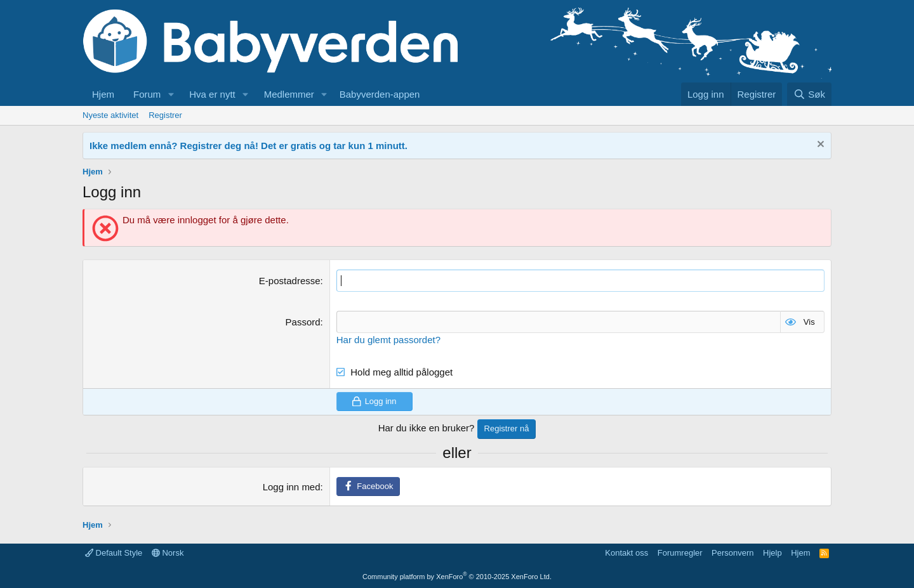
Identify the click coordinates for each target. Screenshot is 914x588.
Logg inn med (292, 487)
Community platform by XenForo (457, 577)
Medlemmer (289, 94)
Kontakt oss (626, 553)
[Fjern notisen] (819, 146)
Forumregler (680, 553)
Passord (303, 322)
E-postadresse (290, 281)
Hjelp (772, 553)
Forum (147, 94)
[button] (171, 94)
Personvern (732, 553)
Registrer (165, 115)
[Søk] (809, 94)
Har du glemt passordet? (388, 340)
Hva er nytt (212, 94)
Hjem (103, 94)
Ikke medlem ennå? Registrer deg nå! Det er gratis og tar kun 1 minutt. (248, 146)
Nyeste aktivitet (110, 115)
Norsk (168, 553)
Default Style (114, 553)
